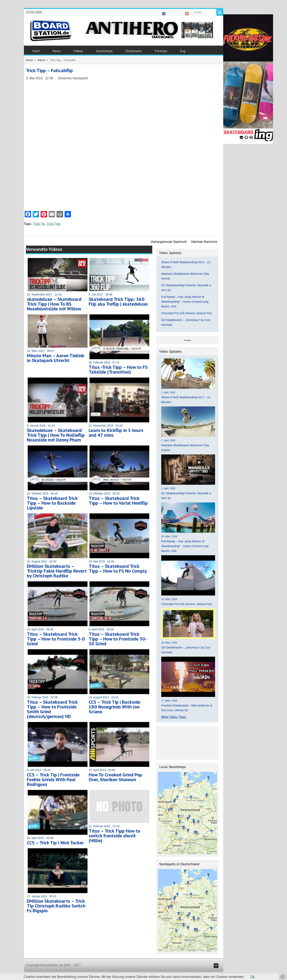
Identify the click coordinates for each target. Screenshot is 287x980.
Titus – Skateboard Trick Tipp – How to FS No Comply (118, 568)
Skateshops (104, 51)
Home (29, 60)
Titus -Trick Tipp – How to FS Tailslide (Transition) (118, 369)
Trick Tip (39, 224)
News (57, 51)
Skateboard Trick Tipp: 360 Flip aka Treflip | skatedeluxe (118, 302)
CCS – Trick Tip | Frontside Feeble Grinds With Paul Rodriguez (53, 779)
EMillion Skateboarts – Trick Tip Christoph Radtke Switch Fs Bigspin (56, 906)
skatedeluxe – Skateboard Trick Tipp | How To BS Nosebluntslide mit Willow (54, 304)
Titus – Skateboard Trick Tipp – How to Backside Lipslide (52, 503)
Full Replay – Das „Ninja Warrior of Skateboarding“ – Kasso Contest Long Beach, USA (185, 302)
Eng (183, 51)
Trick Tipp (54, 224)
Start (36, 51)
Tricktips (161, 51)
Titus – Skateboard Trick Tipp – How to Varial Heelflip (118, 501)
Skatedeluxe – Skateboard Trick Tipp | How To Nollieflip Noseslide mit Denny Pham (56, 435)
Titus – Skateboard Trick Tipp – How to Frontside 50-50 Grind (118, 639)
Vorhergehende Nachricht (169, 242)
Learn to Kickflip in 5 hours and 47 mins (116, 433)
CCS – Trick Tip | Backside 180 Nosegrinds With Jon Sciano (115, 707)
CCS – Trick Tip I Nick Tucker (55, 843)
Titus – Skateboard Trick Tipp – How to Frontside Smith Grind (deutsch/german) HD (52, 709)
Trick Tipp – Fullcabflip (49, 70)
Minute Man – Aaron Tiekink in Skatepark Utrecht (56, 358)
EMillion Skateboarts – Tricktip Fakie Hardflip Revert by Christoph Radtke (57, 571)
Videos (78, 51)
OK (253, 977)
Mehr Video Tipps (174, 717)
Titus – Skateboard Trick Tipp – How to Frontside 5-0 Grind (56, 639)
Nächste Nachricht (204, 242)
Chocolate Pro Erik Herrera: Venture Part (187, 313)
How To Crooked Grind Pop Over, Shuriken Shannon (115, 777)
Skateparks (134, 51)
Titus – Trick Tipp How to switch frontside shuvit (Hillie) (115, 836)
